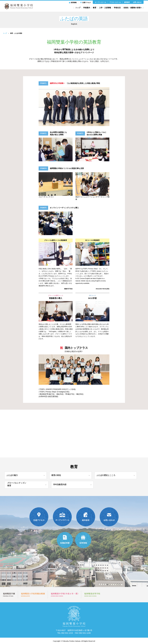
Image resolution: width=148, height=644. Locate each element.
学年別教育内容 (60, 485)
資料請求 (127, 2)
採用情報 (74, 3)
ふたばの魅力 (12, 475)
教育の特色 (56, 475)
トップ (78, 8)
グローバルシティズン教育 (17, 484)
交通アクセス (87, 3)
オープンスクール (101, 2)
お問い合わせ (137, 2)
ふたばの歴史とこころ (106, 475)
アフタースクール (115, 2)
